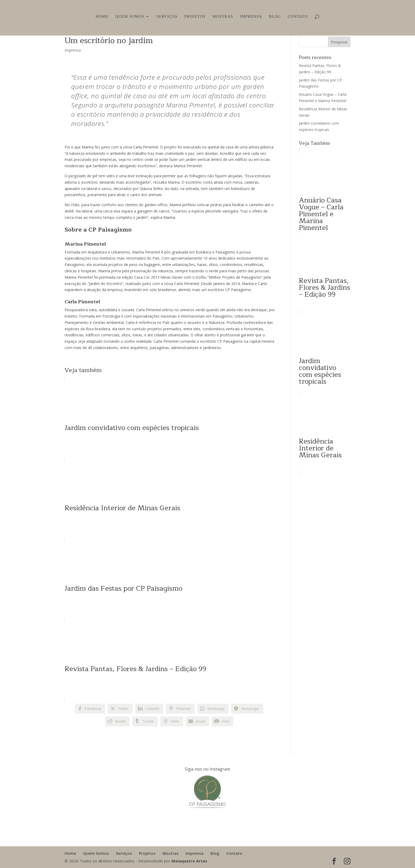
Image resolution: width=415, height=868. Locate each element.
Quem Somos (130, 17)
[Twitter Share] (120, 709)
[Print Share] (223, 721)
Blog (275, 17)
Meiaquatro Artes (189, 861)
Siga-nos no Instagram (207, 769)
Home (102, 17)
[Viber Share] (172, 721)
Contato (298, 17)
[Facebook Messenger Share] (247, 709)
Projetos (195, 17)
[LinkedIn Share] (149, 709)
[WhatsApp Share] (213, 709)
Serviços (167, 17)
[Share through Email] (197, 721)
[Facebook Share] (90, 709)
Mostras (223, 17)
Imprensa (251, 17)
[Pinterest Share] (180, 709)
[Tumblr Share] (145, 721)
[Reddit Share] (117, 721)
